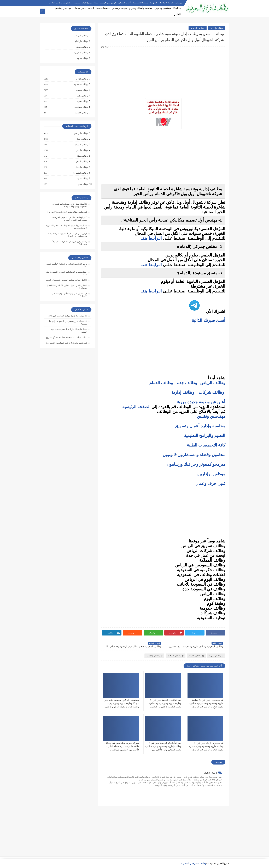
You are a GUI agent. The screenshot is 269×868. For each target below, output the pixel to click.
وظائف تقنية (82, 90)
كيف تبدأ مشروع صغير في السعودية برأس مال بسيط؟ (67, 323)
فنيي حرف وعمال (210, 484)
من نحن (179, 3)
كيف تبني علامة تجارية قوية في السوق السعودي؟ (67, 343)
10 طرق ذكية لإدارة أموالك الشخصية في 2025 (68, 316)
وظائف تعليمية (81, 107)
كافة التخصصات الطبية (206, 445)
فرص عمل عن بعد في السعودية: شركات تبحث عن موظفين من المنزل (67, 235)
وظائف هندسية (154, 656)
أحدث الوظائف (124, 3)
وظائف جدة (187, 383)
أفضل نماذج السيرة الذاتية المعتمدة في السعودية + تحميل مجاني (67, 227)
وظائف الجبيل (81, 167)
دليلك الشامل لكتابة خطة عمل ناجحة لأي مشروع (67, 337)
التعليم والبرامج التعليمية (205, 436)
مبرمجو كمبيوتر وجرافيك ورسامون (196, 464)
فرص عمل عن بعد (108, 3)
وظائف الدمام (197, 28)
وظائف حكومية (81, 53)
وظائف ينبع (82, 184)
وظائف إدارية (217, 28)
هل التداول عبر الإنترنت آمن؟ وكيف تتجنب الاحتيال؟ (69, 295)
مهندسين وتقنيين (63, 8)
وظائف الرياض (213, 383)
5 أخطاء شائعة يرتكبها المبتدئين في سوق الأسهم (67, 280)
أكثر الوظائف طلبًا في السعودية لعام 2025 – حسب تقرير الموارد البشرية (69, 219)
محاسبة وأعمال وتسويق (141, 8)
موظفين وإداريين (163, 8)
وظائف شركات (211, 392)
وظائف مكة (82, 156)
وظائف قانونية (81, 113)
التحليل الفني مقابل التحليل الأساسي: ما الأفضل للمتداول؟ (67, 287)
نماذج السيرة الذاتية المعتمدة (86, 3)
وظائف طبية (82, 96)
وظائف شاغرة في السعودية (193, 863)
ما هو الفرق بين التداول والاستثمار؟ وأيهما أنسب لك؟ (67, 265)
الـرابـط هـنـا (151, 238)
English (177, 8)
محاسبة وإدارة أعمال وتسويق (200, 426)
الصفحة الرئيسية (136, 407)
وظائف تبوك (82, 179)
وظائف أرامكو (81, 41)
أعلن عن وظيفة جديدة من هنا (200, 402)
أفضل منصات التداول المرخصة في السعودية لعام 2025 (66, 273)
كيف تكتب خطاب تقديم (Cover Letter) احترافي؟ (67, 212)
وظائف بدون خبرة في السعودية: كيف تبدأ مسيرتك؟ (70, 243)
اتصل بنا (153, 3)
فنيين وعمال (80, 8)
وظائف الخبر (82, 150)
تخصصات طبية (103, 8)
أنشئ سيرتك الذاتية (208, 320)
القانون (177, 14)
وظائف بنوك (82, 47)
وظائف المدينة (81, 162)
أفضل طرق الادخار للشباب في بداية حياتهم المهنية (69, 331)
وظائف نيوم (82, 58)
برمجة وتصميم (119, 8)
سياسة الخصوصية (140, 3)
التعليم (91, 8)
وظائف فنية (82, 101)
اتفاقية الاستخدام (166, 3)
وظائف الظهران (80, 173)
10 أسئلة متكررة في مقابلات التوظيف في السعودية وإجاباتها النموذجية (70, 205)
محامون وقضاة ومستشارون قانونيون (194, 455)
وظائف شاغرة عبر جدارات (60, 3)
